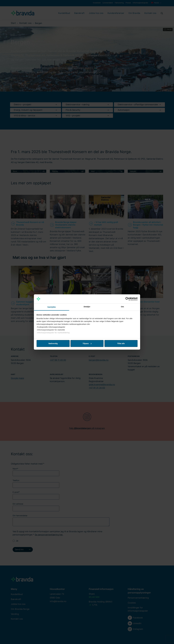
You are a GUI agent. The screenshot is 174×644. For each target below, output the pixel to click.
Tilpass (87, 343)
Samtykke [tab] (52, 307)
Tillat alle (121, 343)
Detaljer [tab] (87, 307)
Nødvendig (53, 343)
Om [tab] (122, 307)
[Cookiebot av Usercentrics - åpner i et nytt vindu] (127, 299)
